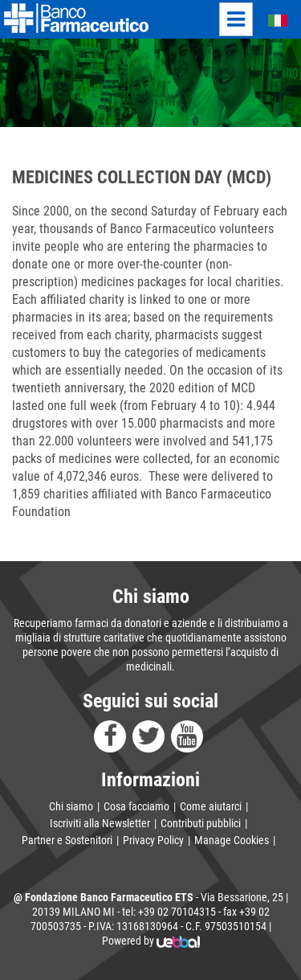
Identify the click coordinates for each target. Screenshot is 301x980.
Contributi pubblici (201, 823)
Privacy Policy (153, 840)
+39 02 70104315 (177, 912)
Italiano (268, 20)
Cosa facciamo (136, 806)
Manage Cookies (232, 840)
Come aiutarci (211, 806)
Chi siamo (71, 806)
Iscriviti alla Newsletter (100, 823)
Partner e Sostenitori (67, 840)
